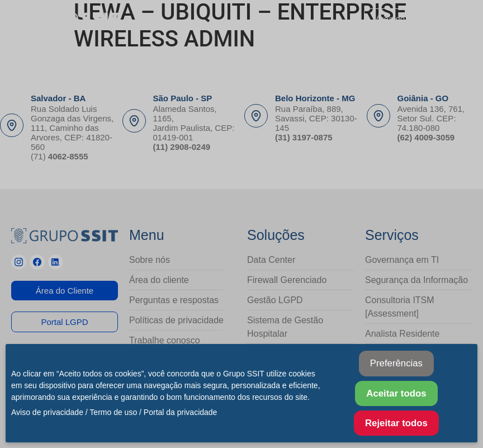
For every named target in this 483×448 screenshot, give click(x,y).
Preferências (396, 363)
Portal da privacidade (181, 412)
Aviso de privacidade (47, 412)
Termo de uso (113, 412)
